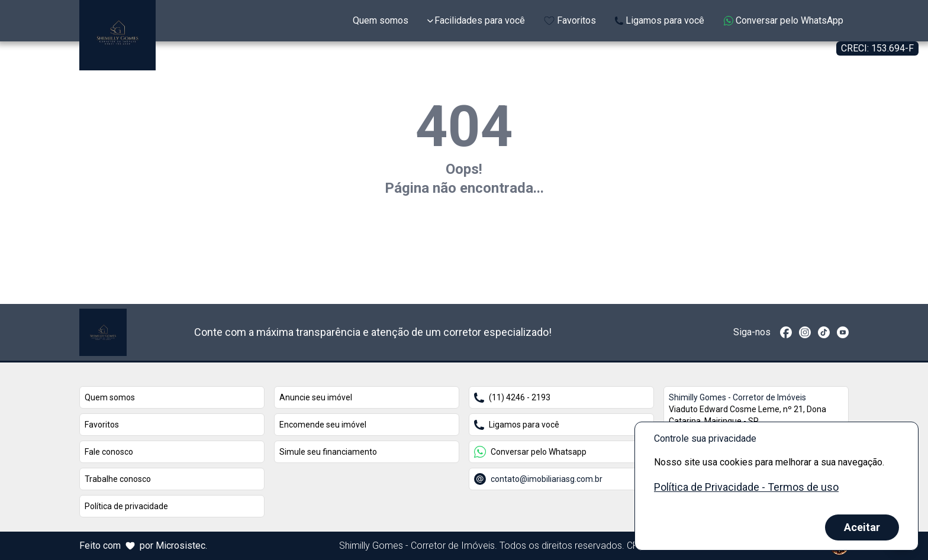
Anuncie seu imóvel (316, 397)
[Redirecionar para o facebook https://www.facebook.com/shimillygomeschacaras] (786, 332)
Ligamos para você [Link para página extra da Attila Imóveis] (660, 20)
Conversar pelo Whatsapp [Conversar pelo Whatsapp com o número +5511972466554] (530, 452)
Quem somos (110, 397)
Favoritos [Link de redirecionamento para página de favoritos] (570, 20)
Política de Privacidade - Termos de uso (746, 487)
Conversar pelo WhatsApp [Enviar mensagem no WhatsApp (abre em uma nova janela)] (784, 20)
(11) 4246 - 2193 (512, 398)
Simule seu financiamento (328, 452)
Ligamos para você (517, 425)
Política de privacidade (126, 506)
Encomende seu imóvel (323, 425)
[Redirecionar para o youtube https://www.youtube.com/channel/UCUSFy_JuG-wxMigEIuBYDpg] (843, 332)
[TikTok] (824, 332)
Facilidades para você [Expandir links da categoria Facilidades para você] (476, 20)
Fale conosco (109, 452)
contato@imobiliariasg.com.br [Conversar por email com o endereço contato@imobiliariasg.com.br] (538, 479)
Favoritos (102, 425)
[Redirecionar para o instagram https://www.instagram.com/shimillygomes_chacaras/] (805, 332)
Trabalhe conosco (118, 479)
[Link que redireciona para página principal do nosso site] (103, 332)
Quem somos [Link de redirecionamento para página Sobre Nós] (381, 20)
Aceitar (862, 527)
